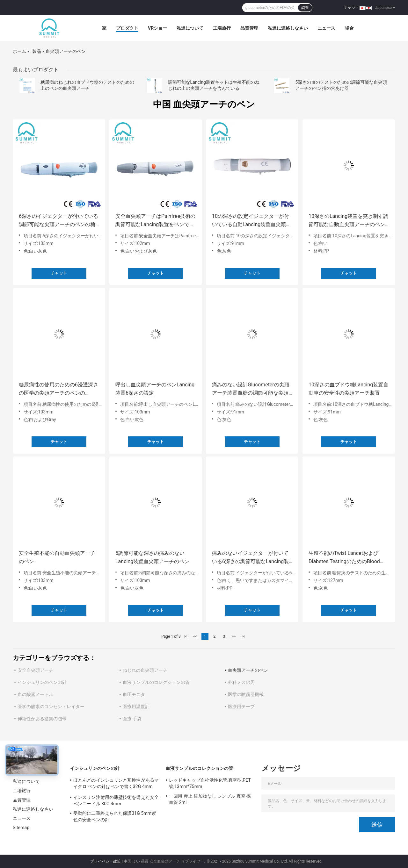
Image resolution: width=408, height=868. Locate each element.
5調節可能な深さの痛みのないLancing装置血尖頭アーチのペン (152, 557)
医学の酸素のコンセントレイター (51, 707)
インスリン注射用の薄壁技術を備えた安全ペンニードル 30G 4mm (116, 800)
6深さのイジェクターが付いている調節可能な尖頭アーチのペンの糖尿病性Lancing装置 (58, 221)
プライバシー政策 (106, 861)
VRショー (157, 28)
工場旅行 (222, 28)
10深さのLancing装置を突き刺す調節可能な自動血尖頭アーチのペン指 (348, 221)
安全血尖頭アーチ (35, 670)
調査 (305, 8)
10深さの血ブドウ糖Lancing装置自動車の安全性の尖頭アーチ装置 (348, 389)
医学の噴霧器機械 (246, 694)
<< (195, 636)
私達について (190, 28)
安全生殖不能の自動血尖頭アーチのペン (57, 557)
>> (233, 636)
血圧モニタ (134, 694)
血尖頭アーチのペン (248, 670)
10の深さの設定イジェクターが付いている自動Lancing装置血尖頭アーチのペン (251, 221)
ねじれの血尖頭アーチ (145, 670)
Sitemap (21, 828)
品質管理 (249, 28)
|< (186, 636)
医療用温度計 (136, 707)
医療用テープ (241, 707)
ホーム (19, 51)
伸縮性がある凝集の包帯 (42, 719)
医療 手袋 (132, 719)
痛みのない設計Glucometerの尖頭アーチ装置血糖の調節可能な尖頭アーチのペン (251, 389)
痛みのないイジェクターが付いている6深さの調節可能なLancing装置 (250, 558)
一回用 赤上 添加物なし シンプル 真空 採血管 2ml (210, 799)
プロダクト (127, 28)
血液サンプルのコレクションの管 (156, 682)
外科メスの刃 (241, 682)
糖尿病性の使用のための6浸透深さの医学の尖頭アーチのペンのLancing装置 (58, 389)
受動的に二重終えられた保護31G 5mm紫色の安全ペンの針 (115, 816)
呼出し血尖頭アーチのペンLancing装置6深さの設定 (155, 389)
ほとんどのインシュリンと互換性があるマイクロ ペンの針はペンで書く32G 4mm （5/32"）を (116, 784)
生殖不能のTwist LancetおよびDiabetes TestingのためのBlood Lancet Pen (344, 558)
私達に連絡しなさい (288, 28)
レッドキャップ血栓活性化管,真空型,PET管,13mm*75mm (210, 783)
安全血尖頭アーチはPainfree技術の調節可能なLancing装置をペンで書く (155, 221)
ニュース (326, 28)
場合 (349, 28)
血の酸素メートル (35, 694)
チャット (352, 7)
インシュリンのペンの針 (42, 682)
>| (243, 636)
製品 (37, 51)
